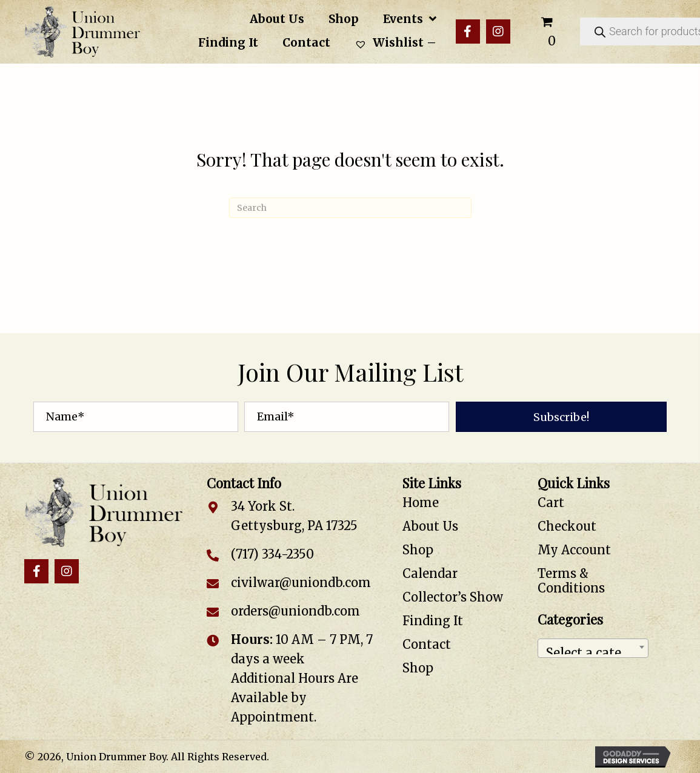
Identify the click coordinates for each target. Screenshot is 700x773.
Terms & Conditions (571, 581)
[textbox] (593, 648)
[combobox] (593, 648)
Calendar (430, 573)
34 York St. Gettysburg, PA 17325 (294, 516)
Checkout (567, 526)
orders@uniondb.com (295, 611)
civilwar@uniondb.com (301, 582)
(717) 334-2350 (272, 554)
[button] (468, 32)
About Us (430, 526)
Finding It (433, 621)
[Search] (350, 208)
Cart (551, 503)
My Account (574, 550)
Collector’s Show (453, 597)
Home (421, 503)
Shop (418, 550)
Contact (427, 644)
